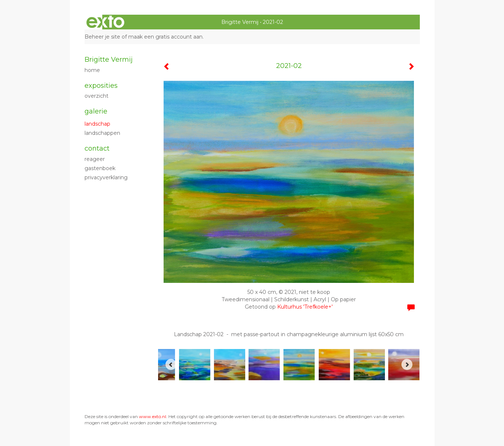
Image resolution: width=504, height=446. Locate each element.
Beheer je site (102, 37)
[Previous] (171, 364)
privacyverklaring (106, 177)
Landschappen (102, 133)
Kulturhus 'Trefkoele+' (305, 307)
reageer (95, 159)
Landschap (97, 124)
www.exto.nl (153, 416)
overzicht (96, 96)
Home (92, 70)
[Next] (407, 364)
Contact (97, 148)
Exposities (101, 86)
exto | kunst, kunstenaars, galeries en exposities (105, 22)
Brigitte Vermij (240, 22)
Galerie (96, 111)
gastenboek (100, 168)
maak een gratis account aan (165, 37)
